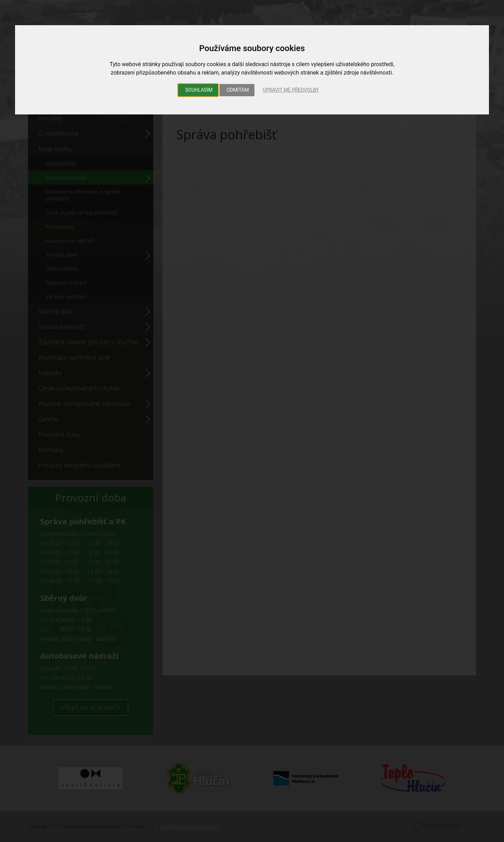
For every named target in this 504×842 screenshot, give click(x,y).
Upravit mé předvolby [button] (291, 90)
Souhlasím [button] (199, 90)
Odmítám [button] (238, 90)
